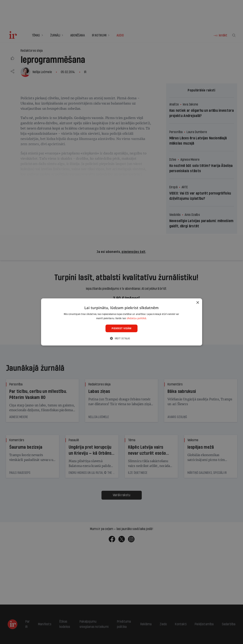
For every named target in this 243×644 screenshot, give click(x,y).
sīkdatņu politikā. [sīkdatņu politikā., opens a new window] (137, 318)
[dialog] (122, 322)
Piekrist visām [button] (121, 328)
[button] (121, 338)
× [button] (198, 303)
